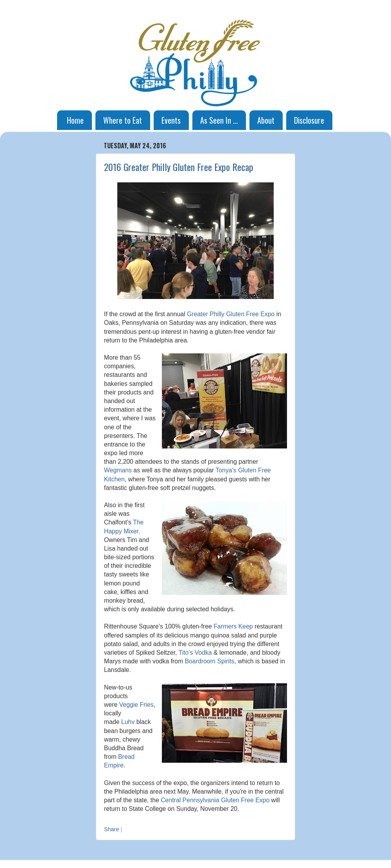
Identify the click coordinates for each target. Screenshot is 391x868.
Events (171, 120)
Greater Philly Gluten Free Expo (231, 314)
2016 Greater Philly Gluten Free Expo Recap (179, 167)
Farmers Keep (233, 626)
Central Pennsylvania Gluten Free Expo (215, 800)
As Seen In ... (219, 120)
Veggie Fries (136, 705)
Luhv (128, 722)
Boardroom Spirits (210, 661)
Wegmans (118, 470)
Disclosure (309, 120)
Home (75, 120)
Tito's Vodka (195, 653)
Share (111, 829)
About (266, 120)
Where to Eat (123, 120)
